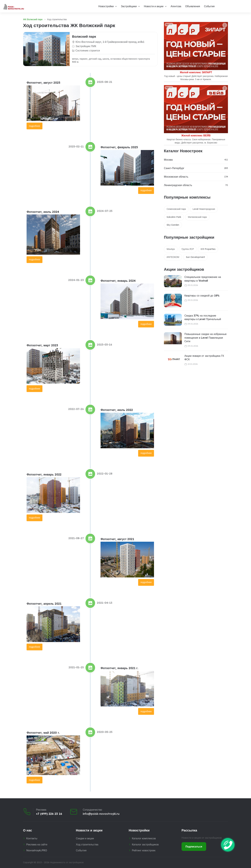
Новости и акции (154, 6)
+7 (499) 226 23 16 (49, 814)
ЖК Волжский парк (33, 19)
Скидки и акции (85, 838)
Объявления (193, 6)
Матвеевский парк (197, 217)
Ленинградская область (178, 185)
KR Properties (208, 249)
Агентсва (176, 6)
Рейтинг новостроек (144, 850)
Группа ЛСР (188, 249)
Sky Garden (173, 225)
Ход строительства (87, 844)
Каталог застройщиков (145, 844)
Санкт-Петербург (174, 168)
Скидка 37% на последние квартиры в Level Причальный (203, 317)
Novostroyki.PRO (37, 850)
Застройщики (129, 6)
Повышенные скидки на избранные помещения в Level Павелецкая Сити (205, 338)
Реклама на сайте (37, 844)
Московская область (176, 177)
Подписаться (194, 847)
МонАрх (171, 249)
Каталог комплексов (144, 838)
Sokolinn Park (174, 217)
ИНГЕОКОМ (173, 257)
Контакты (32, 838)
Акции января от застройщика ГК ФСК (204, 358)
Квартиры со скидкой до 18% (202, 296)
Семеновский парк (176, 209)
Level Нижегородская (204, 209)
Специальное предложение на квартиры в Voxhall (203, 279)
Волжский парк (84, 36)
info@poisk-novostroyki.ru (101, 814)
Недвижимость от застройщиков (67, 862)
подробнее (34, 126)
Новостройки (106, 6)
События (209, 6)
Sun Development (195, 257)
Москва (168, 160)
